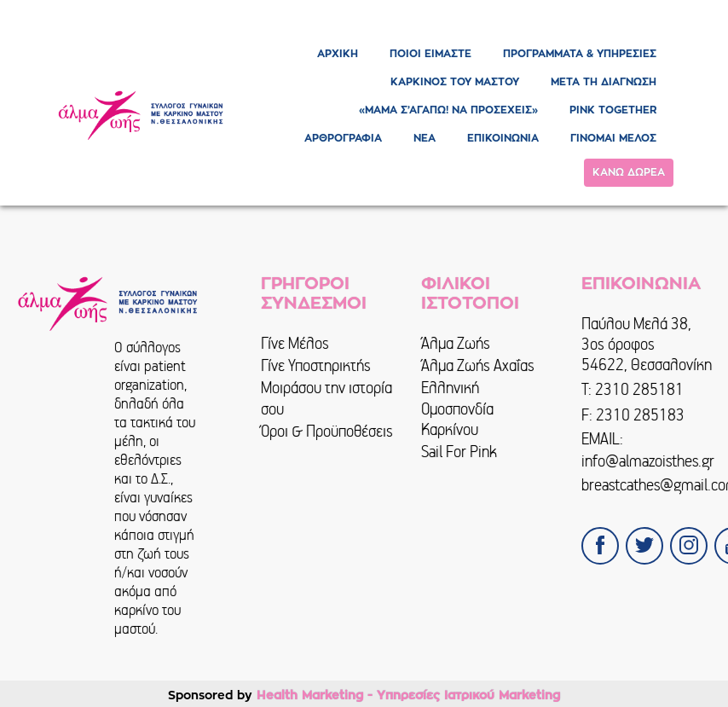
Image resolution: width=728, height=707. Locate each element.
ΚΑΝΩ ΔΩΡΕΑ (629, 172)
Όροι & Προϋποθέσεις (327, 431)
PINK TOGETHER (613, 110)
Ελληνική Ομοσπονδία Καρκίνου (457, 408)
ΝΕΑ (425, 138)
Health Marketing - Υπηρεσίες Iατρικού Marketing (408, 695)
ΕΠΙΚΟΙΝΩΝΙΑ (503, 138)
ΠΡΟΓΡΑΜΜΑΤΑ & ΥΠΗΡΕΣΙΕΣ (580, 54)
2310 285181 (639, 389)
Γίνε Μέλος (295, 343)
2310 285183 (640, 415)
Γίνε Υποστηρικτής (316, 365)
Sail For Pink (459, 452)
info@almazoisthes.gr (648, 461)
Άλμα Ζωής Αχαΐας (478, 365)
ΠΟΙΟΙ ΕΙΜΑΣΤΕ (430, 54)
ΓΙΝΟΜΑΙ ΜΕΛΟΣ (613, 138)
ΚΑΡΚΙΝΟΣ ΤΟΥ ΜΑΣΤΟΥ (455, 82)
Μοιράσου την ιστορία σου (326, 398)
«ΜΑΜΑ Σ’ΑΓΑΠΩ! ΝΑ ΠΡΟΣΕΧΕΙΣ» (448, 110)
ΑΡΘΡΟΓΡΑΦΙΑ (343, 138)
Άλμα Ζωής (456, 343)
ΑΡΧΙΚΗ (338, 54)
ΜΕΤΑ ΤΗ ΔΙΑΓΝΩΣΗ (604, 82)
